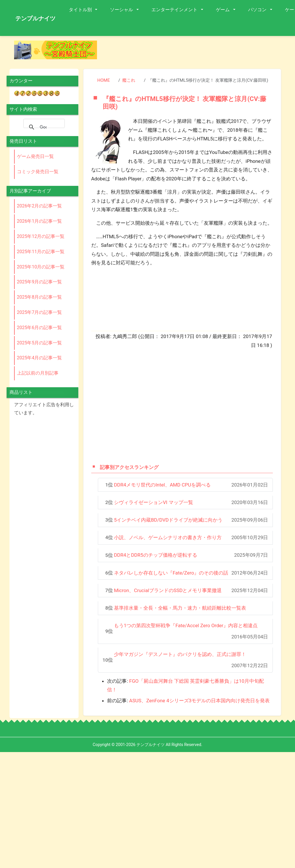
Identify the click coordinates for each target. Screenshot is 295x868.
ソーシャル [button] (122, 10)
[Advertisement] (168, 406)
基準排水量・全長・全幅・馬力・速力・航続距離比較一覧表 (180, 608)
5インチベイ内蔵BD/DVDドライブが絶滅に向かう (168, 520)
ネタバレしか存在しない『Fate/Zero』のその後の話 (171, 573)
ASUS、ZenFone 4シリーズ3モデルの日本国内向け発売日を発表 (199, 701)
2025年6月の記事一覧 (40, 328)
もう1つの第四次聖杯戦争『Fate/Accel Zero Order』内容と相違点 (186, 625)
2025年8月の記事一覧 (40, 297)
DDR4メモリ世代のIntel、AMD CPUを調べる (162, 485)
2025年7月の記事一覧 (40, 312)
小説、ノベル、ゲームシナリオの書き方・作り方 (168, 537)
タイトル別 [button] (81, 10)
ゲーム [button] (223, 10)
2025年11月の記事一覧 (41, 252)
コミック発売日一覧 (38, 172)
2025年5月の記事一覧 (40, 343)
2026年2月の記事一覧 (40, 206)
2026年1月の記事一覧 (40, 221)
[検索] (43, 127)
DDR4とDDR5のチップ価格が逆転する (156, 555)
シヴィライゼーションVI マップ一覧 (154, 502)
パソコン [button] (258, 10)
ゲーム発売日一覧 (35, 156)
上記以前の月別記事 (38, 373)
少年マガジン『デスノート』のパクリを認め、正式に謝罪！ (180, 654)
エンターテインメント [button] (175, 10)
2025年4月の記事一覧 (40, 358)
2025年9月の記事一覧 (40, 282)
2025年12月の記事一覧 (41, 236)
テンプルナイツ (35, 18)
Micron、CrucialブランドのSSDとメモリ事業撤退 (168, 590)
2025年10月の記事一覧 (41, 267)
